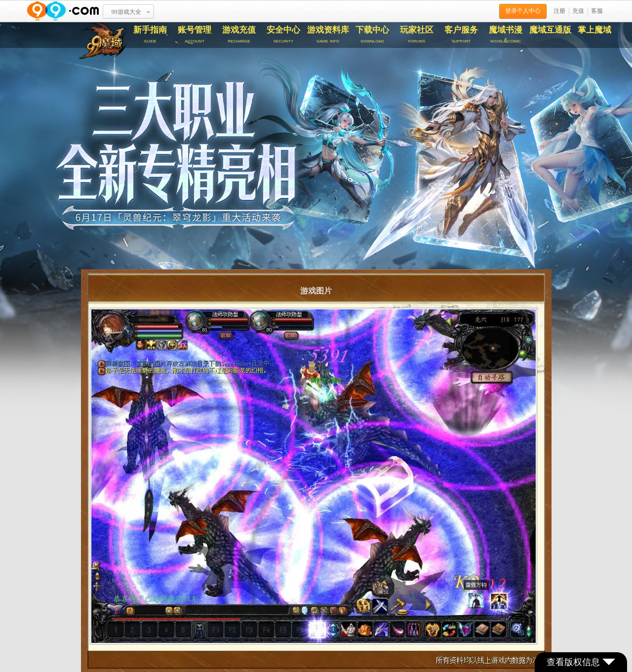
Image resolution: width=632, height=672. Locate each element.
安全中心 (283, 35)
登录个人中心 (523, 11)
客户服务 (461, 35)
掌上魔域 (594, 30)
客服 (597, 11)
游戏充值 (239, 35)
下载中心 (372, 35)
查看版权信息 (581, 662)
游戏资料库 (328, 35)
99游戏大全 (126, 12)
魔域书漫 (506, 35)
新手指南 (150, 35)
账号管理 (195, 35)
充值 (578, 11)
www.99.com (63, 11)
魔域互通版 (550, 30)
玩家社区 (417, 35)
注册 (559, 11)
